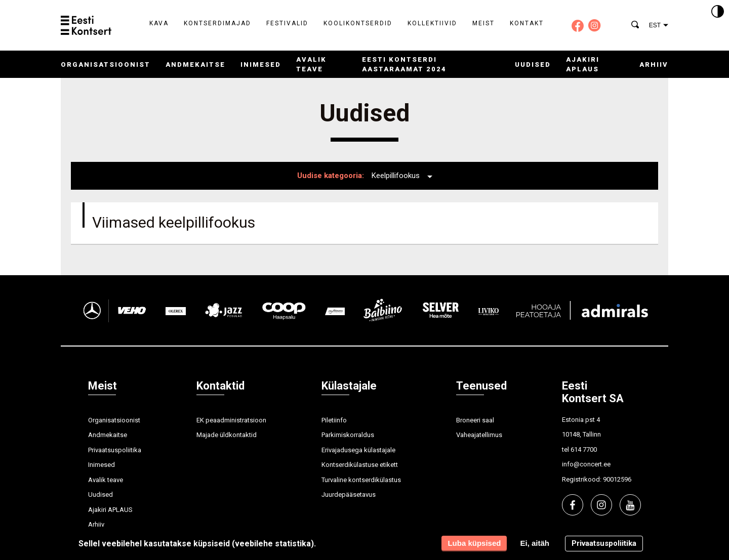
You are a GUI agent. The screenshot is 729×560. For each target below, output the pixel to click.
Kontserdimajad (217, 23)
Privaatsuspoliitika (115, 450)
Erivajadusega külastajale (358, 450)
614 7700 (584, 449)
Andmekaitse (195, 64)
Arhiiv (654, 64)
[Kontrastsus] (718, 12)
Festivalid (287, 23)
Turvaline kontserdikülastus (361, 480)
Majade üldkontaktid (227, 435)
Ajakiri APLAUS (110, 510)
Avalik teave (106, 480)
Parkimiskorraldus (348, 435)
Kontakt (527, 23)
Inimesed (261, 64)
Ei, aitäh (535, 543)
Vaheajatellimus (479, 435)
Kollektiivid (432, 23)
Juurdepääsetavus (349, 494)
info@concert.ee (586, 464)
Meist (483, 23)
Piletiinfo (334, 420)
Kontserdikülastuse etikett (360, 465)
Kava (159, 23)
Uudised (533, 64)
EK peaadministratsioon (231, 420)
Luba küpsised (474, 543)
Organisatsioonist (106, 64)
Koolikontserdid (358, 23)
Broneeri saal (475, 420)
